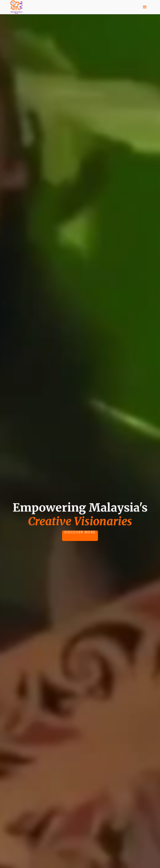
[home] (15, 7)
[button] (145, 7)
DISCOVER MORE (80, 532)
